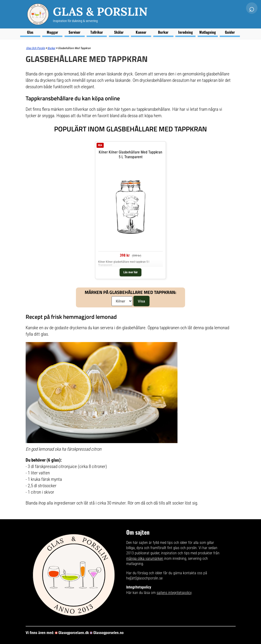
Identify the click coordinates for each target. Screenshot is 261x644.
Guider (230, 32)
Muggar (52, 32)
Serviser (75, 32)
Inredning (186, 32)
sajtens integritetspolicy (174, 593)
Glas (30, 32)
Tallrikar (97, 32)
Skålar (119, 32)
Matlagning (208, 32)
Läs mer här (130, 272)
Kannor (141, 32)
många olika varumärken (145, 558)
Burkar (163, 32)
